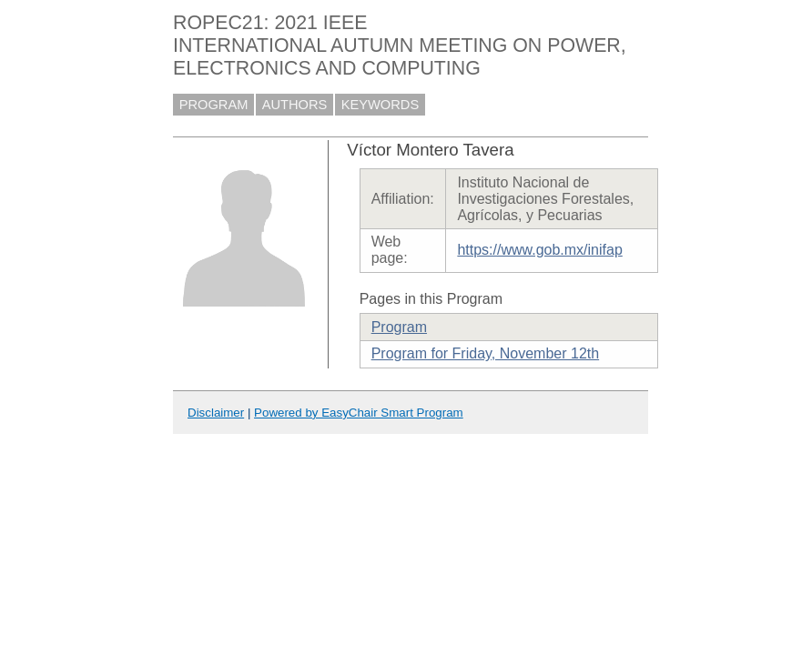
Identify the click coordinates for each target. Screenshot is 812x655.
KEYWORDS (381, 105)
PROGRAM (214, 105)
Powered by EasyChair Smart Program (359, 413)
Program (399, 327)
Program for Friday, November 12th (485, 353)
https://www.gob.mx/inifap (539, 250)
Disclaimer (216, 413)
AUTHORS (295, 105)
